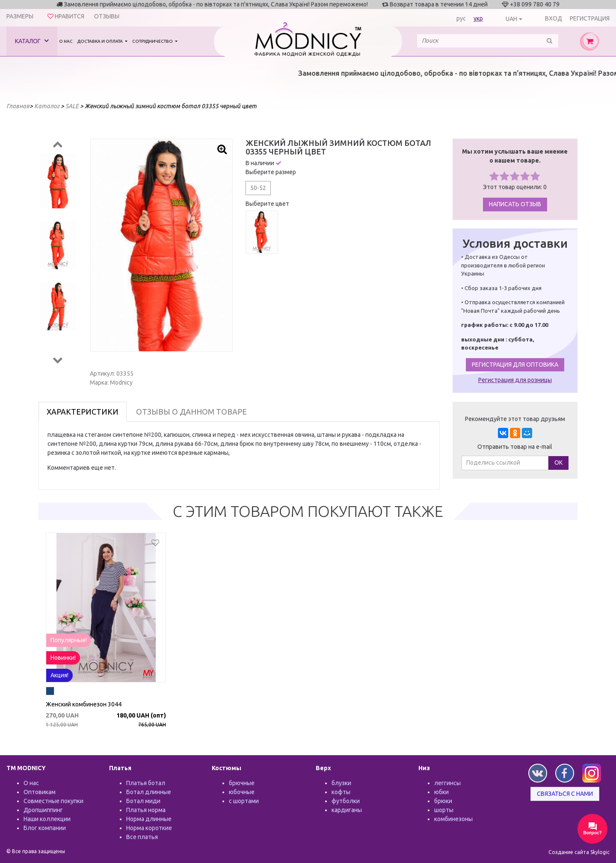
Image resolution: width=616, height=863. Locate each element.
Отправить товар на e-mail (515, 447)
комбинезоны (453, 819)
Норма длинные (149, 819)
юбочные (242, 792)
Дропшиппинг (43, 810)
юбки (441, 792)
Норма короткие (149, 828)
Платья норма (146, 810)
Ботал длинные (149, 792)
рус (461, 18)
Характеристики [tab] (83, 412)
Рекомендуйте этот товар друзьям (515, 419)
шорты (444, 810)
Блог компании (45, 828)
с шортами (244, 801)
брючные (242, 783)
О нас (66, 41)
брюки (443, 801)
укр (478, 18)
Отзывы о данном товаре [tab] (191, 412)
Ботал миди (143, 801)
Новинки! (63, 658)
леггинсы (447, 783)
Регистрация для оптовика (515, 365)
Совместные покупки (53, 801)
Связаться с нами (565, 794)
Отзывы (107, 16)
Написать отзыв (515, 204)
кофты (341, 792)
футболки (346, 801)
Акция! (59, 675)
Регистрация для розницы (515, 380)
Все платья (142, 837)
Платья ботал (146, 783)
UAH (511, 19)
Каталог (32, 41)
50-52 (258, 188)
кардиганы (347, 810)
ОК (558, 463)
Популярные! (69, 640)
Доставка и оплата (101, 41)
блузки (341, 783)
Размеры (20, 16)
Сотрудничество (153, 41)
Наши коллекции (47, 819)
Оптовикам (40, 792)
